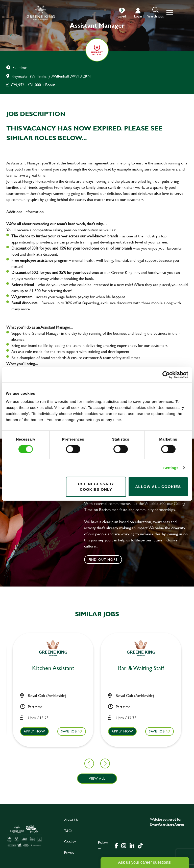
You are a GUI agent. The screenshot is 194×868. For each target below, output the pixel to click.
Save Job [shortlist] (25, 731)
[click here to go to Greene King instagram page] (124, 845)
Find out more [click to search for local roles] (103, 559)
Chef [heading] (185, 668)
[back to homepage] (41, 13)
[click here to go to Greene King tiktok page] (140, 845)
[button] (155, 13)
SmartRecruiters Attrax (167, 825)
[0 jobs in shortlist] (122, 13)
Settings (171, 468)
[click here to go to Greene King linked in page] (132, 845)
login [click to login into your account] (138, 16)
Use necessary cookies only (96, 486)
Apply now (78, 731)
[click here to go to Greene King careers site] (25, 836)
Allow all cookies (158, 487)
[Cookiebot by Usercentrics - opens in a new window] (166, 375)
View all (97, 778)
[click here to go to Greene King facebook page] (116, 845)
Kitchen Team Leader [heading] (97, 668)
